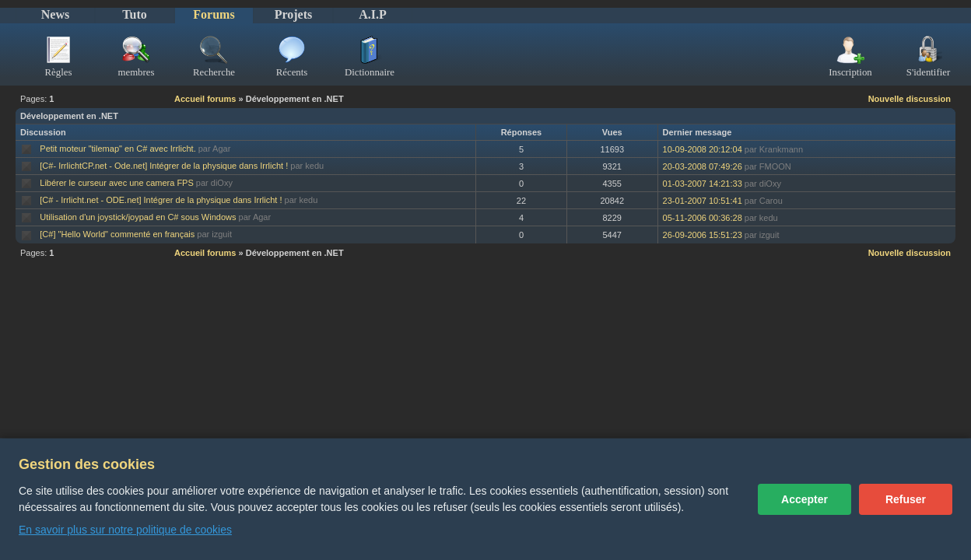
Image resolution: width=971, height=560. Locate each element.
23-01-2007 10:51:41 (703, 201)
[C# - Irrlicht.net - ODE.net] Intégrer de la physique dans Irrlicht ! (161, 200)
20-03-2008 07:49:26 (703, 166)
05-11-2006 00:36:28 (703, 218)
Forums (214, 14)
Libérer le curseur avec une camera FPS (116, 183)
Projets (294, 14)
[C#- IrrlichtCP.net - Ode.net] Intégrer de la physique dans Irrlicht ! (164, 166)
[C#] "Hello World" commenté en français (117, 234)
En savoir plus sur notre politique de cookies (125, 530)
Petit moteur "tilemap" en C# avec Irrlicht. (117, 149)
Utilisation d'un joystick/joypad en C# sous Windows (138, 217)
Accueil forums (205, 99)
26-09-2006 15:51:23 (703, 235)
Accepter (804, 499)
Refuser (906, 499)
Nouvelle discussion (910, 99)
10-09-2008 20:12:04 (703, 149)
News (55, 14)
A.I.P (373, 14)
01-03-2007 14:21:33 (703, 184)
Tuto (134, 14)
